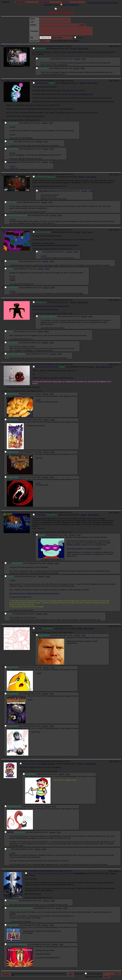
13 (47, 973)
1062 (31, 849)
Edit (80, 49)
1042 (71, 635)
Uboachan (6, 2)
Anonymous (12, 162)
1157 (39, 149)
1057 (35, 576)
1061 (46, 832)
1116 (35, 269)
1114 (39, 343)
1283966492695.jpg (18, 396)
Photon (115, 3)
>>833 (38, 400)
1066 (75, 177)
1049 (52, 908)
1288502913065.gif (49, 537)
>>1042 (38, 673)
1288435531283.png (18, 927)
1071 (33, 614)
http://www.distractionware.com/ (80, 94)
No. (64, 49)
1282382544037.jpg (13, 364)
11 (40, 973)
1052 (39, 925)
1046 (40, 667)
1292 (39, 162)
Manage (75, 5)
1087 (39, 477)
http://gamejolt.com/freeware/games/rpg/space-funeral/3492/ (56, 245)
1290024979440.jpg (13, 81)
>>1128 (12, 127)
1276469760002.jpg (13, 512)
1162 (71, 59)
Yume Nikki (20, 2)
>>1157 (12, 166)
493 (86, 367)
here (27, 116)
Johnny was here (48, 764)
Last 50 (109, 367)
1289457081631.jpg (18, 454)
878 (71, 232)
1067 (78, 191)
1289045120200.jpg (18, 696)
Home (57, 5)
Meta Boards (44, 2)
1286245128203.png (13, 300)
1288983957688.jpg (13, 174)
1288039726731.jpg (18, 670)
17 (60, 973)
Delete (73, 49)
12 (44, 973)
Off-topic (66, 2)
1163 (70, 68)
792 (42, 806)
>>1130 (12, 145)
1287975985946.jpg (49, 638)
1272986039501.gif (12, 761)
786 (56, 774)
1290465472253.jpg (13, 46)
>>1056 (12, 580)
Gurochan (100, 3)
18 (64, 973)
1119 (38, 202)
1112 (39, 261)
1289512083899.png (18, 479)
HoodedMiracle (80, 873)
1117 (76, 83)
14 (50, 973)
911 (67, 302)
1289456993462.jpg (18, 422)
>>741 (38, 483)
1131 (33, 142)
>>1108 (44, 256)
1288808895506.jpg (18, 947)
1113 (34, 331)
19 (13, 975)
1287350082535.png (13, 626)
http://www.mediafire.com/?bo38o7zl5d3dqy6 (84, 549)
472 (75, 764)
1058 (49, 944)
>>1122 (12, 153)
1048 (40, 901)
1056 (44, 563)
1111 (63, 252)
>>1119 (12, 219)
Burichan (92, 3)
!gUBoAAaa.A (53, 191)
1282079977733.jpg (13, 871)
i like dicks (43, 191)
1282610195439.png (18, 809)
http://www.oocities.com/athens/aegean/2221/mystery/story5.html (34, 593)
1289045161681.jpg (18, 728)
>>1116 (12, 291)
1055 (66, 535)
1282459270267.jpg (36, 776)
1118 (40, 288)
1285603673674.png (13, 230)
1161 (67, 49)
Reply (85, 49)
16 (57, 973)
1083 (40, 452)
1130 (38, 123)
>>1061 (12, 853)
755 (107, 873)
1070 (39, 726)
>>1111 (12, 278)
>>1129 (12, 134)
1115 (47, 354)
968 (73, 629)
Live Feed (65, 5)
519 (78, 515)
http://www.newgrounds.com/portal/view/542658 (51, 306)
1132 (47, 215)
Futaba (108, 3)
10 (37, 973)
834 (39, 394)
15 (54, 973)
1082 (40, 420)
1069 (39, 694)
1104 (78, 316)
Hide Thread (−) (115, 46)
